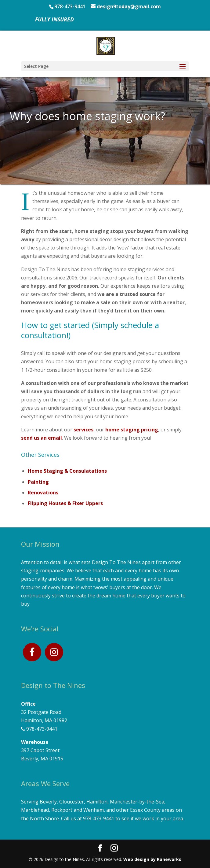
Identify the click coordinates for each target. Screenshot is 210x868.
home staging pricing (132, 430)
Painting (38, 482)
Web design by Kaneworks (152, 859)
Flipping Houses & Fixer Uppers (65, 503)
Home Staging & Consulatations (67, 471)
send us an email (42, 438)
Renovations (43, 493)
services (83, 430)
